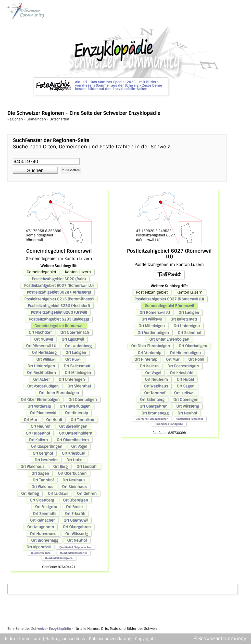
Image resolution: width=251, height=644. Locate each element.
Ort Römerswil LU (41, 346)
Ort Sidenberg (42, 500)
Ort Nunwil (43, 339)
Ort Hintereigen (41, 366)
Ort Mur (31, 420)
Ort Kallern (38, 440)
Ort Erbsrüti (75, 514)
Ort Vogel (79, 446)
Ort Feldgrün (46, 507)
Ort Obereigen (75, 500)
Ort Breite (74, 507)
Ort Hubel (75, 460)
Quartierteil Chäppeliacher (75, 547)
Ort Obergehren (77, 527)
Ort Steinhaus (74, 487)
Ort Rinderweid (43, 413)
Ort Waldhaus (32, 466)
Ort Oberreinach (75, 332)
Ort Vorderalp (39, 406)
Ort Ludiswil (58, 493)
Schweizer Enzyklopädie (51, 629)
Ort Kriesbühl (73, 453)
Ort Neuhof (40, 426)
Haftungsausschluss (65, 639)
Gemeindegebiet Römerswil (59, 326)
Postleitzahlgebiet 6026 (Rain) (59, 279)
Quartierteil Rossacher (73, 553)
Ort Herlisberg (44, 352)
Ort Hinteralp (76, 413)
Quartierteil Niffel (41, 553)
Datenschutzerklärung (110, 639)
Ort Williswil (46, 359)
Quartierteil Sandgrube (59, 558)
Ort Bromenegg (45, 540)
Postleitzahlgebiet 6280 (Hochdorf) (59, 306)
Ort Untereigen (72, 379)
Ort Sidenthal (79, 386)
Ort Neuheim (46, 460)
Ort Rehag (30, 493)
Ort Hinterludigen (75, 406)
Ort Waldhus (42, 487)
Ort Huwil (73, 359)
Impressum (30, 639)
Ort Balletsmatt (77, 366)
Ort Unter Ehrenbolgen (59, 393)
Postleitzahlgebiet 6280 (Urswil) (59, 312)
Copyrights (145, 639)
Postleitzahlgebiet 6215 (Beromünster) (59, 299)
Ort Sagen (40, 473)
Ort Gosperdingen (47, 446)
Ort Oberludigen (83, 399)
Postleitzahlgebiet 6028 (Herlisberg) (59, 292)
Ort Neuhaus (74, 480)
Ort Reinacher (42, 520)
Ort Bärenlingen (73, 426)
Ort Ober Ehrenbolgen (40, 399)
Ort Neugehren (41, 527)
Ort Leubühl (87, 466)
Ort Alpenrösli (38, 547)
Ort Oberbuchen (72, 473)
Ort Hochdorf (40, 332)
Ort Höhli (54, 420)
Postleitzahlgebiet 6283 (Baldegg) (59, 319)
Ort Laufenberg (78, 346)
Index (10, 639)
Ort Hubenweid (43, 534)
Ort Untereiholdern (75, 433)
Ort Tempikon (82, 420)
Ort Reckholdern (41, 373)
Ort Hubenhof (38, 433)
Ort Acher (41, 379)
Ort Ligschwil (73, 339)
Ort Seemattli (44, 514)
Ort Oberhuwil (76, 520)
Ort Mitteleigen (78, 373)
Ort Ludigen (76, 352)
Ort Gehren (87, 493)
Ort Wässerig (76, 534)
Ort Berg (60, 466)
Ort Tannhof (43, 480)
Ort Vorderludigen (43, 386)
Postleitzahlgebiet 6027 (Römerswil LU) (59, 285)
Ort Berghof (43, 453)
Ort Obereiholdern (73, 440)
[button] (35, 170)
